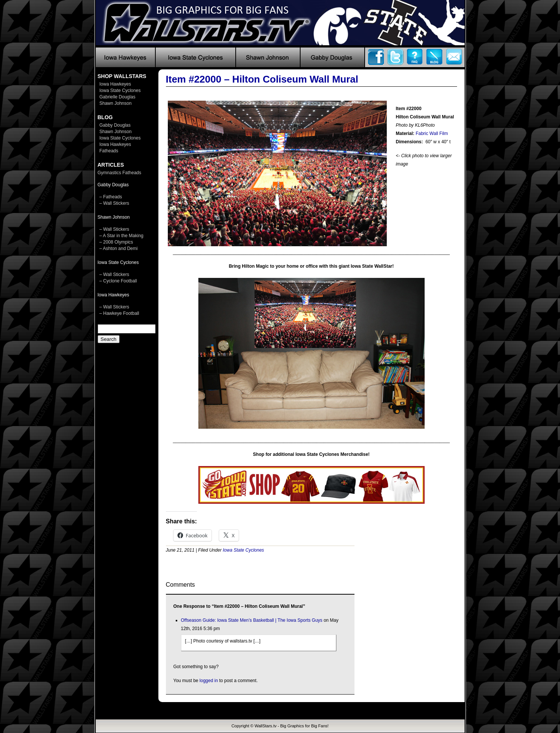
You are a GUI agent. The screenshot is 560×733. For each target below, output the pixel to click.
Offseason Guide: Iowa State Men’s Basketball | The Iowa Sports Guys (252, 620)
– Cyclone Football (118, 281)
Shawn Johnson (116, 103)
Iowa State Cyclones (120, 90)
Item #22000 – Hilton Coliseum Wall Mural (262, 79)
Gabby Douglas (115, 125)
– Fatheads (111, 197)
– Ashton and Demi (119, 248)
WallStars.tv (265, 726)
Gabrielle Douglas (117, 97)
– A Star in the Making (122, 236)
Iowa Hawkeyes (115, 84)
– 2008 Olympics (116, 242)
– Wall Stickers (114, 203)
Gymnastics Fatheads (120, 173)
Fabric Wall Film (432, 133)
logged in (209, 681)
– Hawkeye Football (119, 313)
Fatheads (109, 151)
